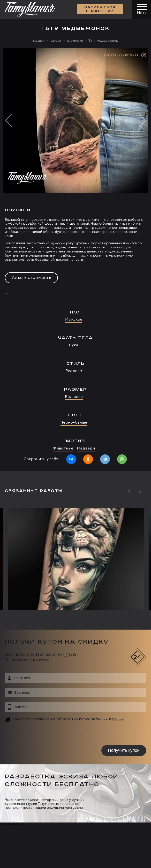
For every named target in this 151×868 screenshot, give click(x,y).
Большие (74, 397)
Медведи (86, 448)
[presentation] (36, 734)
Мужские (74, 320)
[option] (75, 259)
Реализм (74, 371)
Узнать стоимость (31, 278)
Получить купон (124, 750)
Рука (74, 345)
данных (116, 719)
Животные (63, 448)
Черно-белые (74, 423)
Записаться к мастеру (99, 10)
